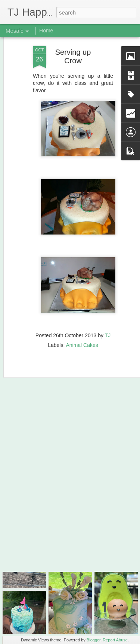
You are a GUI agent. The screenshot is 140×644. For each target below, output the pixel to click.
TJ (108, 319)
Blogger (94, 640)
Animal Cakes (82, 328)
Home (46, 31)
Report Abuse (115, 640)
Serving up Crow (73, 40)
